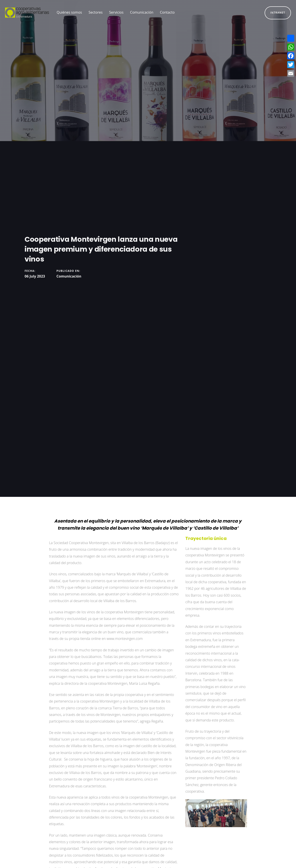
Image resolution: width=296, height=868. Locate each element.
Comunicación (69, 276)
